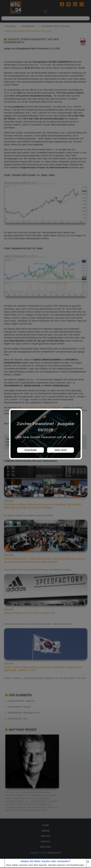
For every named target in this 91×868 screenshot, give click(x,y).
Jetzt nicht (60, 450)
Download (30, 450)
